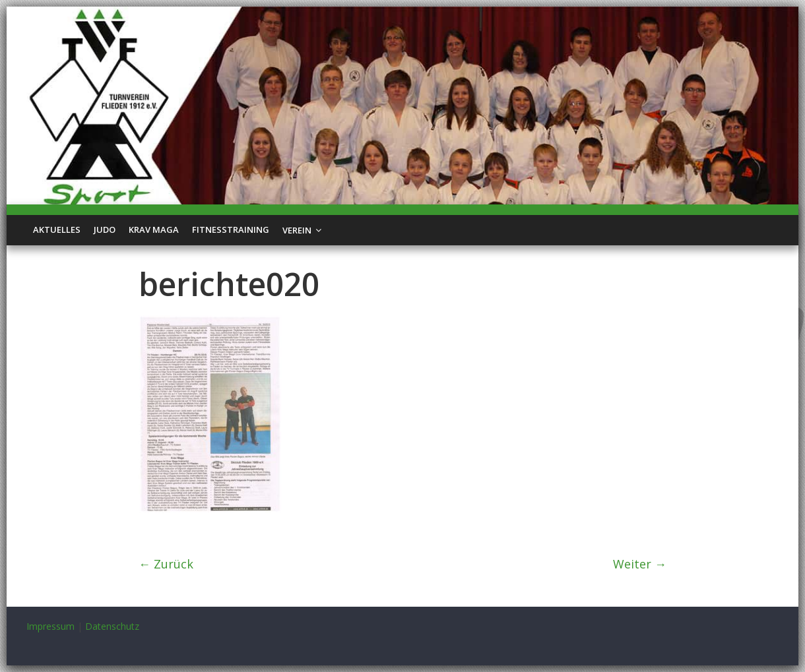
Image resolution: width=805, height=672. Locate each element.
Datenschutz (112, 626)
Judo (105, 229)
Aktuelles (57, 229)
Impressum (50, 626)
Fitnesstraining (231, 229)
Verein (297, 230)
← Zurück (166, 564)
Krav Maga (154, 229)
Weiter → (640, 564)
